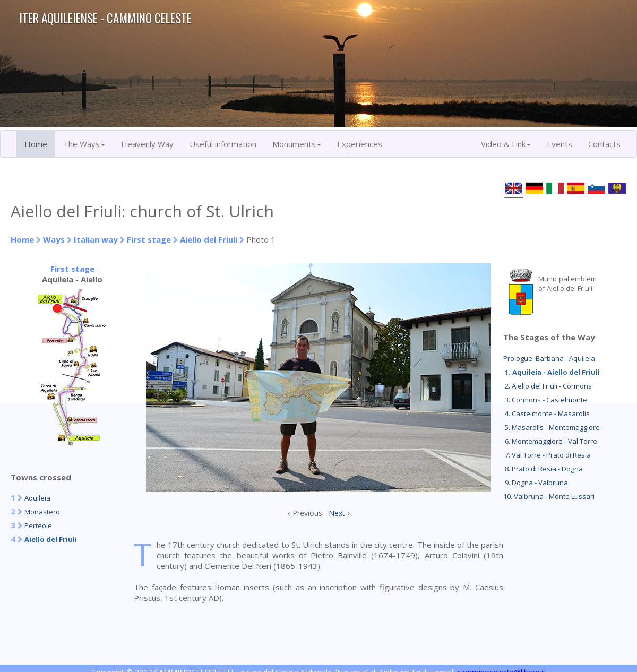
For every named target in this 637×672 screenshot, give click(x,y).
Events (559, 144)
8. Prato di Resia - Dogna (543, 469)
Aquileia (37, 498)
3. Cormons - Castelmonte (545, 400)
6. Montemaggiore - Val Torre (550, 441)
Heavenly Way (147, 144)
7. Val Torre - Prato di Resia (547, 455)
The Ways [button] (84, 144)
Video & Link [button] (506, 144)
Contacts (604, 144)
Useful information (223, 144)
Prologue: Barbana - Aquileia (549, 358)
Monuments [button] (297, 144)
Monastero (42, 512)
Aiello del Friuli (209, 239)
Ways (54, 239)
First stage (149, 239)
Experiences (360, 144)
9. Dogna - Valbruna (536, 483)
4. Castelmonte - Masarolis (546, 413)
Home (36, 144)
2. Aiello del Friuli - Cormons (548, 386)
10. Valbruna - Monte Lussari (549, 496)
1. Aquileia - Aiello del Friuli (552, 372)
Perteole (38, 525)
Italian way (96, 239)
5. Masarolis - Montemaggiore (552, 427)
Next (337, 513)
